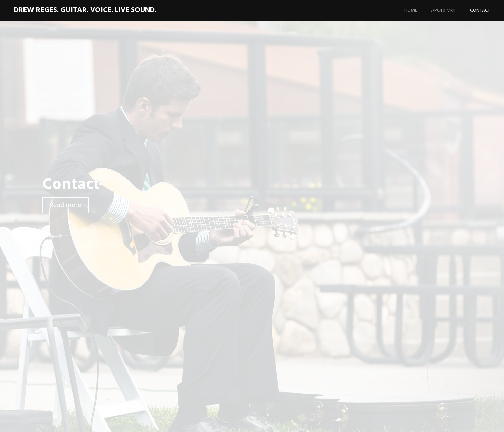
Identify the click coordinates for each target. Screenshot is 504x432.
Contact (480, 11)
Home (411, 11)
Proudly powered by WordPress (378, 421)
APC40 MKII (443, 11)
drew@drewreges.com (154, 322)
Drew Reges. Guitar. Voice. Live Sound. (85, 10)
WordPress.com (473, 421)
